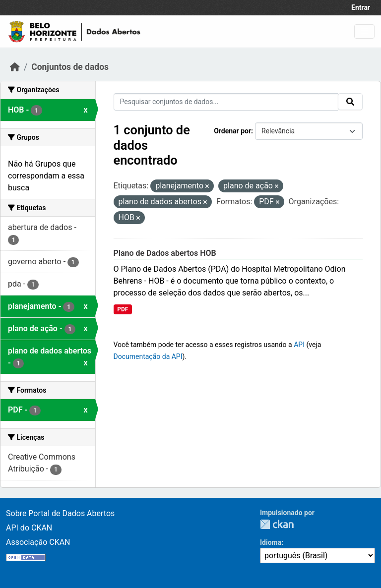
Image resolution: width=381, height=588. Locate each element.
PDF (123, 309)
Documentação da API (148, 356)
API (299, 345)
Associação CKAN (38, 542)
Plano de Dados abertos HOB (165, 253)
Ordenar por (232, 131)
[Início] (15, 67)
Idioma (271, 542)
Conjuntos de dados (70, 67)
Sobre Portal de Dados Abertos (60, 513)
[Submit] (350, 102)
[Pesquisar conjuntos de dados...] (226, 102)
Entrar (361, 7)
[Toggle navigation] (364, 31)
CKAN (277, 524)
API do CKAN (29, 528)
